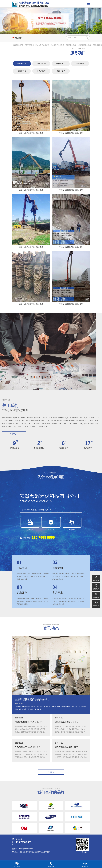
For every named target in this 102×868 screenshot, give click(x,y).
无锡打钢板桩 (29, 45)
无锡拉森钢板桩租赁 (57, 45)
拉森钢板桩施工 (71, 45)
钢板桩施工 (61, 64)
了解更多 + (14, 434)
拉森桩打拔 (22, 71)
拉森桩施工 (41, 71)
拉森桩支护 (61, 71)
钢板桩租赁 (80, 64)
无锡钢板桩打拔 (18, 45)
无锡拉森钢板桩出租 (42, 45)
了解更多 (51, 772)
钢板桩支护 (41, 64)
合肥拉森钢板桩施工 (84, 45)
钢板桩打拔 (22, 64)
